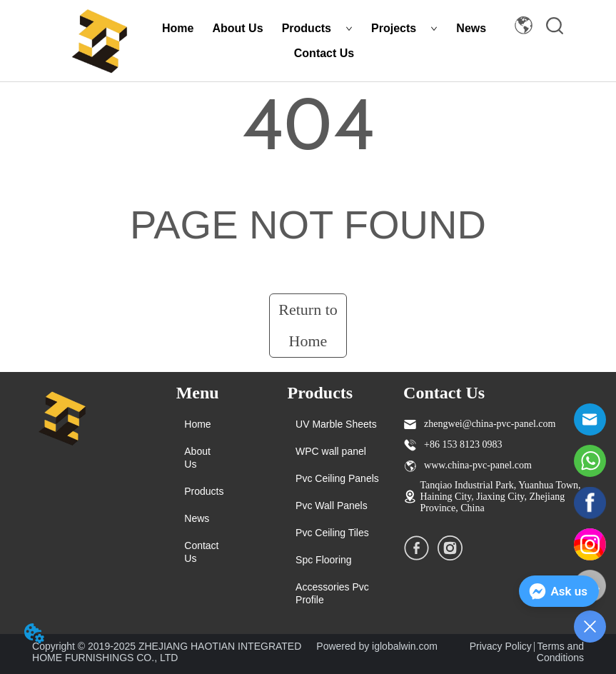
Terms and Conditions (560, 652)
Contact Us (324, 53)
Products (317, 28)
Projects (404, 28)
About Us (237, 28)
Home (178, 28)
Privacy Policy (501, 646)
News (471, 28)
